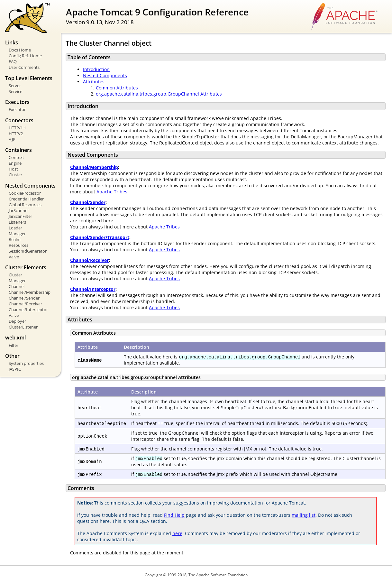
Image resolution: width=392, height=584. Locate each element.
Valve (14, 257)
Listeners (17, 222)
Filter (14, 345)
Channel (17, 286)
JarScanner (19, 210)
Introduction (96, 69)
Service (15, 91)
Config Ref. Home (25, 56)
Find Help (174, 515)
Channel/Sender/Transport (100, 237)
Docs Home (20, 50)
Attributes (94, 82)
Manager (17, 234)
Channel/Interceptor (28, 310)
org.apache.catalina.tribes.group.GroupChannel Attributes (159, 94)
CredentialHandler (26, 199)
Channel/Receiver (25, 304)
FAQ (13, 61)
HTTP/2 (16, 134)
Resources (18, 245)
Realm (15, 239)
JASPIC (15, 369)
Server (15, 86)
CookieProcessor (25, 193)
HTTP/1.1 (17, 128)
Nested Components (105, 75)
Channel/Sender (24, 298)
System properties (26, 363)
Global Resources (25, 205)
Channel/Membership (30, 292)
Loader (15, 228)
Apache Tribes (112, 192)
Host (13, 169)
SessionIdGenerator (28, 251)
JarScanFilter (20, 216)
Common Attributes (117, 88)
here (177, 533)
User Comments (24, 67)
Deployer (17, 321)
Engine (15, 163)
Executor (17, 109)
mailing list (304, 515)
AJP (12, 139)
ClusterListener (23, 327)
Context (16, 157)
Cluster (15, 175)
